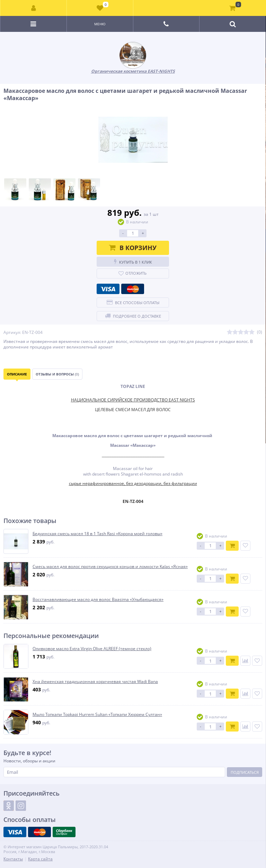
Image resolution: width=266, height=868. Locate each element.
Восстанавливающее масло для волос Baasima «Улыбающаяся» (98, 600)
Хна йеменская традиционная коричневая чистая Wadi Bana (95, 682)
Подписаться (245, 772)
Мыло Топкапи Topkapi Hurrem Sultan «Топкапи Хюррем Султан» (97, 715)
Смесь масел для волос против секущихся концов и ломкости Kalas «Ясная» (110, 567)
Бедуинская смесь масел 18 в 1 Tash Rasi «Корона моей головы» (97, 534)
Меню (100, 24)
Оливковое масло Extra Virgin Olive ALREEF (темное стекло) (92, 649)
